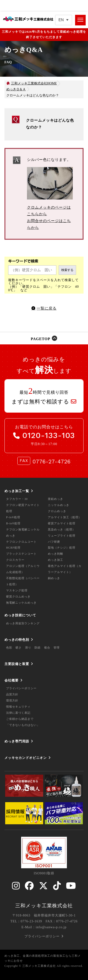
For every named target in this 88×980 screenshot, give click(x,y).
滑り (28, 648)
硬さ (19, 648)
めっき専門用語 (17, 741)
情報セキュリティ (18, 707)
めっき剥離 (55, 554)
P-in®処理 (13, 517)
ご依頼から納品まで (20, 719)
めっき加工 (55, 560)
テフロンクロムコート (21, 542)
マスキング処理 (17, 590)
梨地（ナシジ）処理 (62, 548)
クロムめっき (57, 511)
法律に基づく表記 (18, 713)
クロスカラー (15, 560)
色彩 (9, 648)
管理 (57, 648)
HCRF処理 (13, 548)
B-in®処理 (13, 523)
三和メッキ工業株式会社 (44, 906)
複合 (47, 648)
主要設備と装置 (17, 664)
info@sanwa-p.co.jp (51, 927)
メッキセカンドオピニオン (26, 758)
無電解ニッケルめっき (21, 603)
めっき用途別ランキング (23, 623)
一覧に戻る (47, 308)
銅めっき (54, 578)
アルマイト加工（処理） (65, 517)
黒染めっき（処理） (62, 530)
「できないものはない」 (23, 725)
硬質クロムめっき (18, 597)
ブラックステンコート (21, 554)
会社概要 (11, 680)
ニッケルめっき (59, 505)
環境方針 (12, 701)
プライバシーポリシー (21, 688)
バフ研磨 (54, 542)
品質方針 (12, 694)
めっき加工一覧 (17, 491)
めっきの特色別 (17, 640)
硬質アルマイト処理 (62, 523)
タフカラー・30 (17, 499)
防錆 (38, 648)
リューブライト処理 (62, 536)
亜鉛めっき (55, 499)
